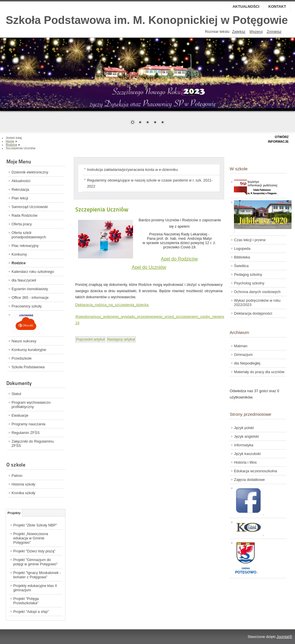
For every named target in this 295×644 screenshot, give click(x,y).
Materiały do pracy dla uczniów (259, 372)
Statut (16, 394)
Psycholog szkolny (249, 283)
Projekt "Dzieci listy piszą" (34, 551)
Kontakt (277, 6)
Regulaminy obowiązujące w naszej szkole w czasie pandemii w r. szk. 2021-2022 (150, 183)
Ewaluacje (20, 415)
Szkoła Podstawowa (28, 367)
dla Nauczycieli (24, 280)
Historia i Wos (245, 462)
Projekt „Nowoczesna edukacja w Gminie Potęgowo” (31, 538)
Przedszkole (22, 358)
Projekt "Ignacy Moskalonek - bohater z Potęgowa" (37, 575)
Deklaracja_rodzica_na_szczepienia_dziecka (112, 305)
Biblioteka (242, 257)
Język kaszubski (247, 454)
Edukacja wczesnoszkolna (255, 471)
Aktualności (246, 6)
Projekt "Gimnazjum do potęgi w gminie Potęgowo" (35, 562)
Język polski (244, 428)
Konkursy (19, 254)
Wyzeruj (256, 32)
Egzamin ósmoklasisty (30, 289)
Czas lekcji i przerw (250, 240)
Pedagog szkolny (248, 274)
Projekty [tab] (14, 513)
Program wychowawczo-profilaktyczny (32, 405)
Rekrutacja (20, 189)
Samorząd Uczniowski (30, 207)
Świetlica (241, 266)
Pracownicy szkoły (27, 306)
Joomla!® (284, 637)
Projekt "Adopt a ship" (31, 612)
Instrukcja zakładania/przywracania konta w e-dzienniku (132, 170)
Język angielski (246, 436)
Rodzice (19, 263)
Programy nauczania (28, 424)
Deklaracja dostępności (253, 313)
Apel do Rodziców (179, 259)
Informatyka (244, 445)
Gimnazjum (243, 355)
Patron (17, 476)
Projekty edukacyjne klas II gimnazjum (35, 588)
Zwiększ (239, 32)
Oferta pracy (22, 224)
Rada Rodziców (24, 215)
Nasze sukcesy (24, 341)
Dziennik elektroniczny (30, 172)
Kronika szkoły (23, 493)
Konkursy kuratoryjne (29, 350)
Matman (241, 346)
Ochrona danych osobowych (257, 292)
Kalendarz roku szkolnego (33, 272)
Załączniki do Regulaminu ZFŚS (33, 443)
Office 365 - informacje (30, 298)
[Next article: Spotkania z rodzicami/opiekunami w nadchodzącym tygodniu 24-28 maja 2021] (121, 339)
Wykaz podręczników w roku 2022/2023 (257, 303)
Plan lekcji (20, 198)
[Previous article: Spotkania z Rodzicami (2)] (90, 339)
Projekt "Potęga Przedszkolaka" (26, 601)
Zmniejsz (274, 32)
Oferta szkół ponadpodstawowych (29, 235)
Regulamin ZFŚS (25, 433)
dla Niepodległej (247, 363)
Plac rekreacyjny (25, 246)
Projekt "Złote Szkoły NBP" (35, 525)
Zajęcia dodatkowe (249, 480)
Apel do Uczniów (149, 267)
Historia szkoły (23, 484)
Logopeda (242, 249)
